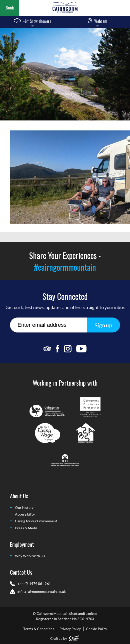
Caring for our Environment (36, 521)
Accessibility (25, 514)
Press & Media (26, 528)
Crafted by (65, 637)
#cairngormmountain (65, 267)
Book (10, 8)
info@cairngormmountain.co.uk (42, 591)
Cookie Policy (96, 629)
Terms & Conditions (39, 629)
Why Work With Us (30, 556)
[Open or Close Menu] (119, 8)
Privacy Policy (70, 629)
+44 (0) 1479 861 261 (34, 584)
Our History (24, 507)
